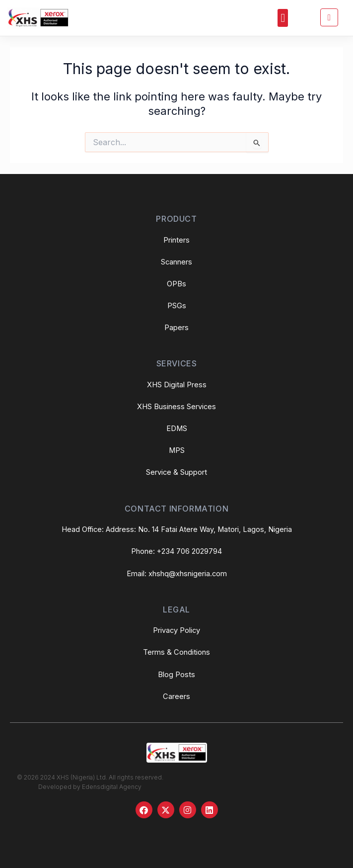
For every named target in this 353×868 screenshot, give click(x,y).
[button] (283, 18)
